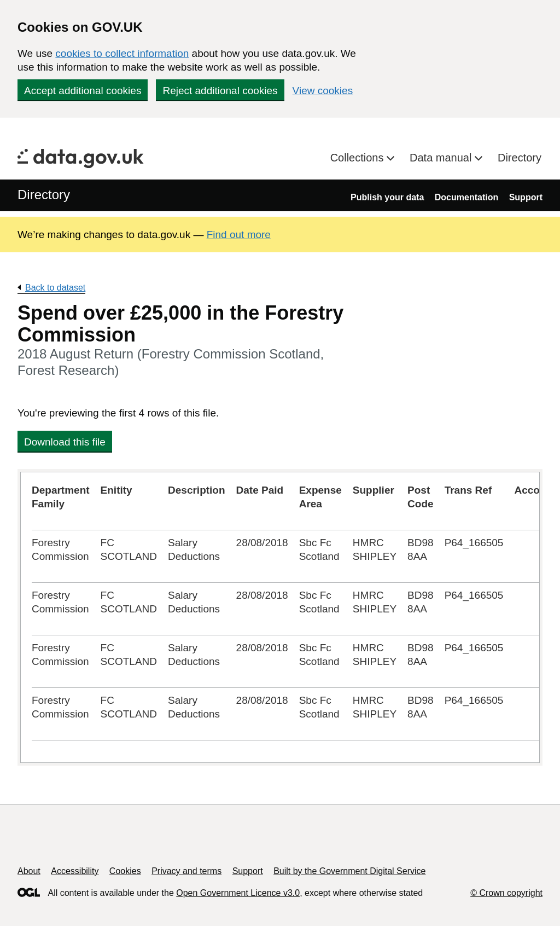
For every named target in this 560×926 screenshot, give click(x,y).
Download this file (65, 442)
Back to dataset (55, 288)
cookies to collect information (122, 53)
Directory (520, 158)
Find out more (239, 235)
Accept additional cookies (83, 91)
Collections (358, 158)
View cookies (323, 91)
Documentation (466, 197)
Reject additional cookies (220, 91)
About (29, 871)
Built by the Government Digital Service (349, 871)
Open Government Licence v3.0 (238, 893)
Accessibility (75, 871)
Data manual (442, 158)
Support (526, 197)
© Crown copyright (506, 893)
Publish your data (387, 197)
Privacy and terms (186, 871)
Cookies (125, 871)
